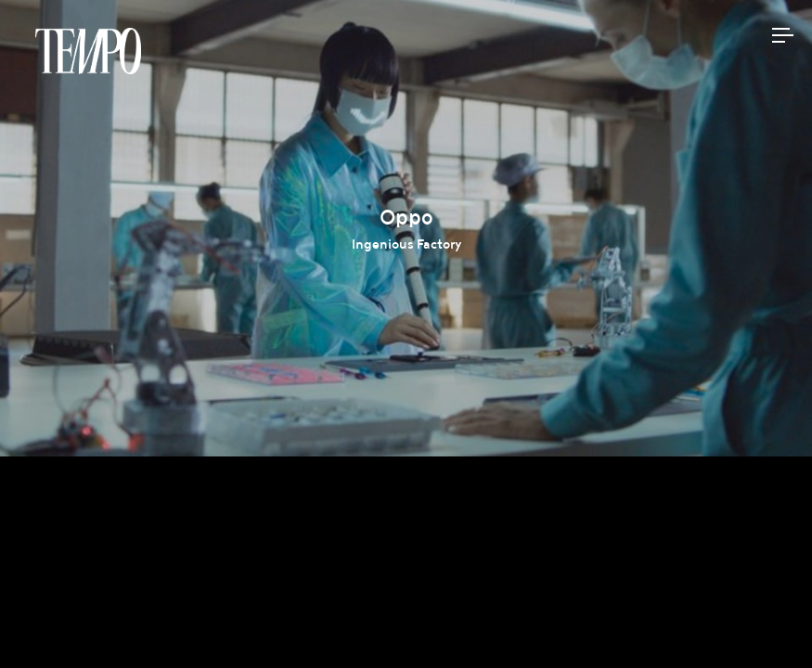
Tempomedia (88, 51)
